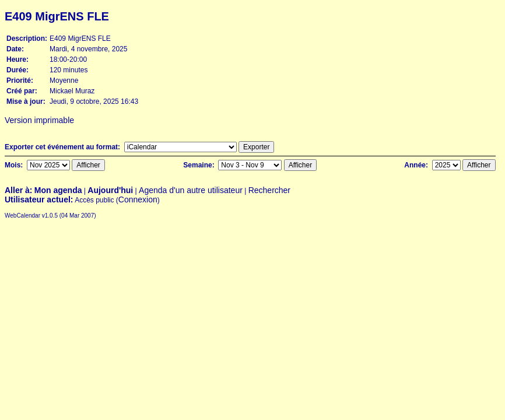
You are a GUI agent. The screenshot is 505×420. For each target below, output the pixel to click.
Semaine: (200, 165)
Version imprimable (37, 120)
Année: (417, 165)
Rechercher (269, 190)
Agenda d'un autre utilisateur (191, 190)
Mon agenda (58, 190)
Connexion (138, 199)
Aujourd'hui (110, 190)
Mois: (15, 165)
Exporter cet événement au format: (63, 147)
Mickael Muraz (72, 91)
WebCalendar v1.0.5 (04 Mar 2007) (50, 216)
